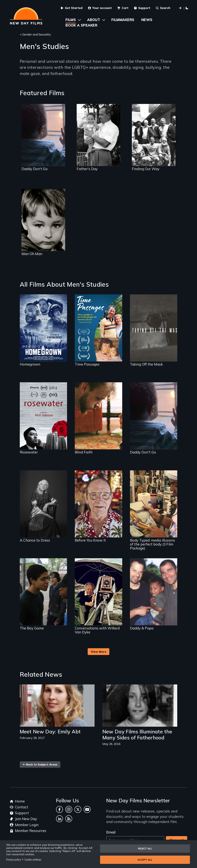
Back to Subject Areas (40, 764)
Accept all (145, 860)
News (147, 20)
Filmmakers (123, 20)
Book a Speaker (81, 25)
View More (99, 652)
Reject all (145, 848)
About (94, 20)
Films (71, 20)
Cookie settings (33, 859)
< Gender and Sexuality (35, 34)
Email (111, 832)
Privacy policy (14, 859)
